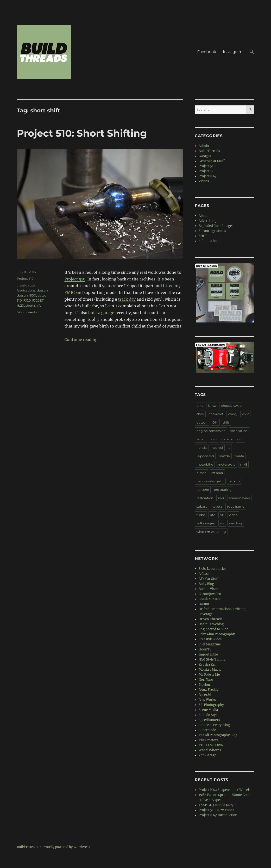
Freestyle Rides (210, 639)
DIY (215, 422)
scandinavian (239, 498)
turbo (201, 515)
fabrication (239, 431)
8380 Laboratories (212, 569)
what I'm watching (211, 532)
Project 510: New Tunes (216, 810)
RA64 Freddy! (209, 690)
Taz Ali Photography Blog (218, 735)
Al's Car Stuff (209, 579)
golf (240, 439)
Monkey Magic (210, 670)
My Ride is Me (209, 675)
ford (214, 439)
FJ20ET (38, 300)
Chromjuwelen (210, 594)
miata (239, 456)
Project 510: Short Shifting (82, 133)
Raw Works (207, 700)
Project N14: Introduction (218, 815)
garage (227, 439)
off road (217, 473)
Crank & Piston (210, 599)
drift (226, 422)
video (233, 515)
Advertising (208, 221)
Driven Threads (211, 619)
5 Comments (27, 312)
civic (246, 414)
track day (127, 299)
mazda (224, 456)
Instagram (233, 52)
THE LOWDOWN (211, 745)
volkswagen (206, 523)
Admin (204, 146)
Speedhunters (209, 720)
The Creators (208, 740)
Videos (204, 181)
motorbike (205, 464)
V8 (222, 515)
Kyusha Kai (207, 665)
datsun (42, 290)
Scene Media (208, 710)
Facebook (207, 52)
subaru (202, 506)
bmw (212, 406)
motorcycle (227, 464)
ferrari (201, 439)
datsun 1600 (26, 295)
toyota (217, 506)
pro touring (223, 490)
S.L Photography (211, 705)
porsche (203, 490)
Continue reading (81, 340)
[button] (252, 52)
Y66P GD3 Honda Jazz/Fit (218, 805)
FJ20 (27, 300)
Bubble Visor (208, 589)
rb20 (20, 305)
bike (200, 406)
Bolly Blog (206, 584)
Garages (205, 156)
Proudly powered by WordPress (66, 847)
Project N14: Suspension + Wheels (225, 790)
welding (236, 523)
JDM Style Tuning (212, 659)
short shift (33, 305)
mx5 (244, 464)
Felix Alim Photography (217, 634)
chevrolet (216, 414)
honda (202, 448)
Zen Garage (207, 755)
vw (222, 523)
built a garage (101, 313)
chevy (233, 414)
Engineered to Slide (213, 629)
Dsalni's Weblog (211, 624)
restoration (205, 498)
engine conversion (211, 431)
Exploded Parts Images (216, 226)
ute (213, 515)
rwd (221, 498)
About (203, 216)
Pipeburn (206, 685)
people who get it (210, 481)
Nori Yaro (206, 680)
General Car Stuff (212, 161)
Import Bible (208, 654)
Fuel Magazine (210, 644)
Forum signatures (212, 231)
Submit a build (210, 241)
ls (229, 448)
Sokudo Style (208, 715)
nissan (202, 473)
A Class (204, 574)
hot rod (217, 448)
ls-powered (205, 456)
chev (200, 414)
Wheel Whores (210, 750)
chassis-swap (231, 406)
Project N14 (207, 176)
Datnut (204, 604)
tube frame (236, 506)
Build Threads (209, 151)
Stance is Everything (214, 725)
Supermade (207, 730)
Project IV (206, 171)
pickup (234, 481)
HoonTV (205, 649)
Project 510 (75, 279)
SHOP (203, 236)
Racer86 (205, 695)
